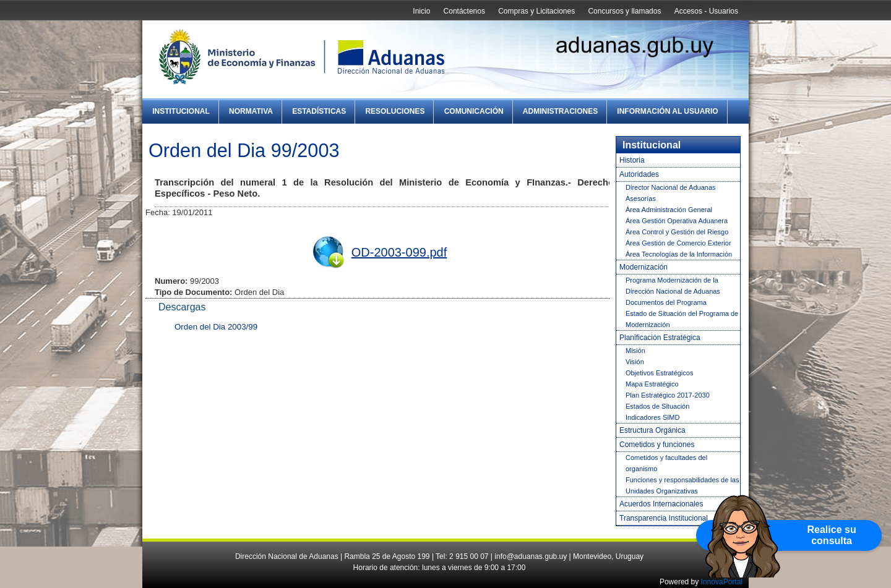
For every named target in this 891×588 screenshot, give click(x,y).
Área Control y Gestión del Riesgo (677, 232)
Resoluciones (395, 111)
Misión (635, 351)
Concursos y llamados (624, 11)
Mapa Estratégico (652, 384)
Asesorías (641, 198)
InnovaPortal (722, 582)
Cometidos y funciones (657, 445)
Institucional (181, 111)
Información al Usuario (667, 111)
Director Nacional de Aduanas (671, 187)
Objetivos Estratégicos (659, 373)
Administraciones (560, 111)
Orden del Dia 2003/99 (216, 327)
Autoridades (639, 174)
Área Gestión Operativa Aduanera (677, 221)
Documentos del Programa (666, 302)
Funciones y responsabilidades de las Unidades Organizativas (682, 485)
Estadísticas (319, 111)
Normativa (251, 111)
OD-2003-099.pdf (399, 252)
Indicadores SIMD (652, 417)
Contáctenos (464, 11)
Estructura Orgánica (652, 430)
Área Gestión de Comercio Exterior (678, 243)
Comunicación (474, 111)
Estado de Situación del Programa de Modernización (682, 319)
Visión (635, 362)
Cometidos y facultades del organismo (666, 463)
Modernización (643, 267)
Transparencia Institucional (664, 518)
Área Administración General (669, 210)
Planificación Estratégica (660, 338)
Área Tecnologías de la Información (679, 254)
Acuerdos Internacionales (661, 504)
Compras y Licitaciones (536, 11)
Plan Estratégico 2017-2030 (668, 395)
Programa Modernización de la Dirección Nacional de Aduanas (673, 286)
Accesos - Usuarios (706, 11)
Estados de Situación (657, 406)
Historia (632, 160)
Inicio (421, 11)
